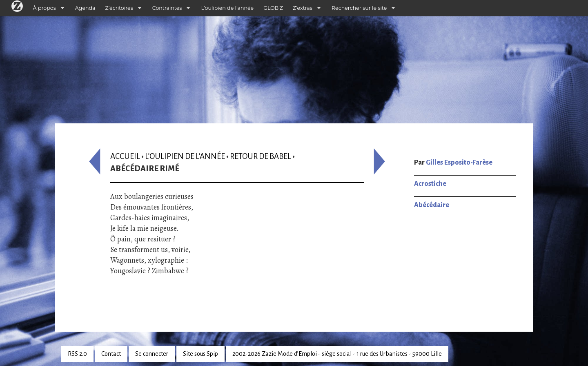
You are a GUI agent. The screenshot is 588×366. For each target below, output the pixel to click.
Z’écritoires (119, 8)
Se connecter (152, 354)
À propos (45, 8)
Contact (111, 354)
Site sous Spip (200, 354)
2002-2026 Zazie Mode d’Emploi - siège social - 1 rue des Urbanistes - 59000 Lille (337, 354)
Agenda (85, 8)
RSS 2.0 (77, 354)
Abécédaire (432, 205)
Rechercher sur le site (359, 8)
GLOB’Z (273, 8)
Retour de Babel (261, 156)
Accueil (125, 156)
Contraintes (167, 8)
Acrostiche (430, 184)
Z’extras (303, 8)
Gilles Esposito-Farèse (459, 163)
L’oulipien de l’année (227, 8)
